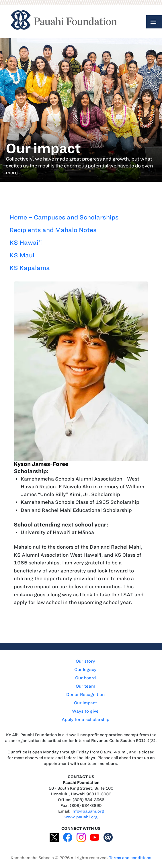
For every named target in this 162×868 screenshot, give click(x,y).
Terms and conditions (130, 858)
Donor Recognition (85, 695)
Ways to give (85, 711)
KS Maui (22, 255)
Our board (85, 678)
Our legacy (85, 670)
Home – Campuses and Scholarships (64, 217)
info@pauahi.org (88, 811)
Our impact (85, 703)
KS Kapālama (30, 268)
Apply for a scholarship (85, 720)
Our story (85, 661)
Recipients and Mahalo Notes (53, 230)
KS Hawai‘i (26, 243)
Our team (85, 686)
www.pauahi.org (81, 817)
